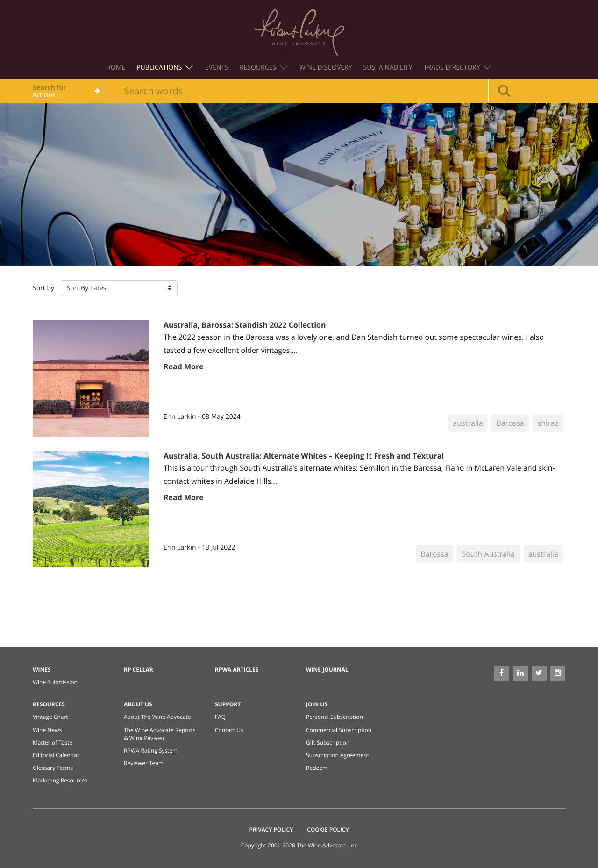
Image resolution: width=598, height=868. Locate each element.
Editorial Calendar (56, 755)
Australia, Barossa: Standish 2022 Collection (245, 325)
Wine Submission (55, 682)
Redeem (317, 768)
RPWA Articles (237, 670)
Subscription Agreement (338, 755)
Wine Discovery (326, 68)
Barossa (510, 423)
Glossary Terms (53, 768)
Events (217, 68)
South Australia (488, 554)
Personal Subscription (335, 717)
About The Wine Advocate (157, 717)
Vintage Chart (50, 717)
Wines (42, 670)
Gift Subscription (328, 742)
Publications (165, 68)
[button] (119, 288)
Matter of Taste (53, 742)
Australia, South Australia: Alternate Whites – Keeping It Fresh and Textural (304, 456)
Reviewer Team (144, 763)
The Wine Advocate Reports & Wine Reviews (160, 734)
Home (116, 68)
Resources (263, 68)
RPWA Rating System (151, 750)
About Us (138, 704)
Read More (184, 366)
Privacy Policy (271, 829)
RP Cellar (139, 670)
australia (468, 423)
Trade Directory (458, 68)
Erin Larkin (181, 417)
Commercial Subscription (339, 730)
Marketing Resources (60, 780)
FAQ (220, 717)
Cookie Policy (328, 829)
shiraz (548, 423)
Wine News (47, 730)
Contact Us (229, 730)
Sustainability (388, 68)
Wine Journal (327, 670)
